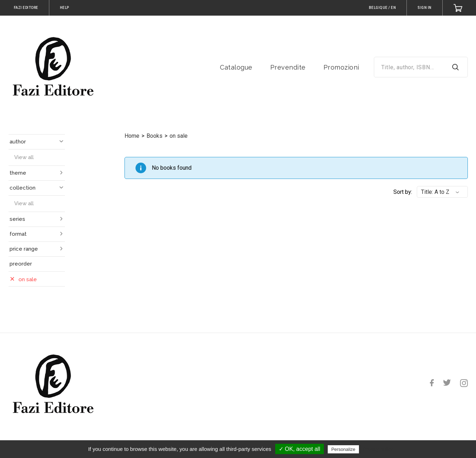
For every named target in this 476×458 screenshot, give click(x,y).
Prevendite (288, 67)
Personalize (343, 449)
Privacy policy (378, 449)
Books (154, 136)
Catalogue (236, 67)
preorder (21, 264)
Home (132, 136)
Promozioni (341, 67)
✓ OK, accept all (300, 449)
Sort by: (403, 192)
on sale (179, 136)
